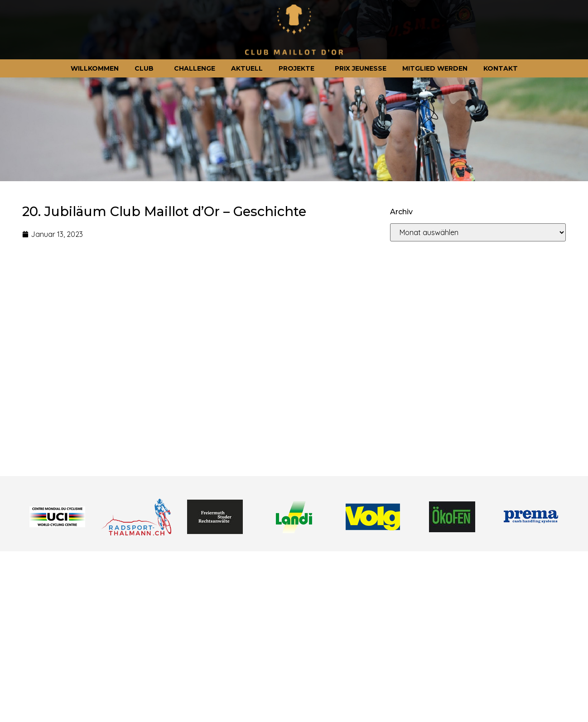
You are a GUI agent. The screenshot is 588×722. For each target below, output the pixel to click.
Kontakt (501, 68)
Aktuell (247, 68)
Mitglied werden (435, 68)
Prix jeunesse (361, 68)
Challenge (195, 68)
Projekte (299, 68)
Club (146, 68)
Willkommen (95, 68)
